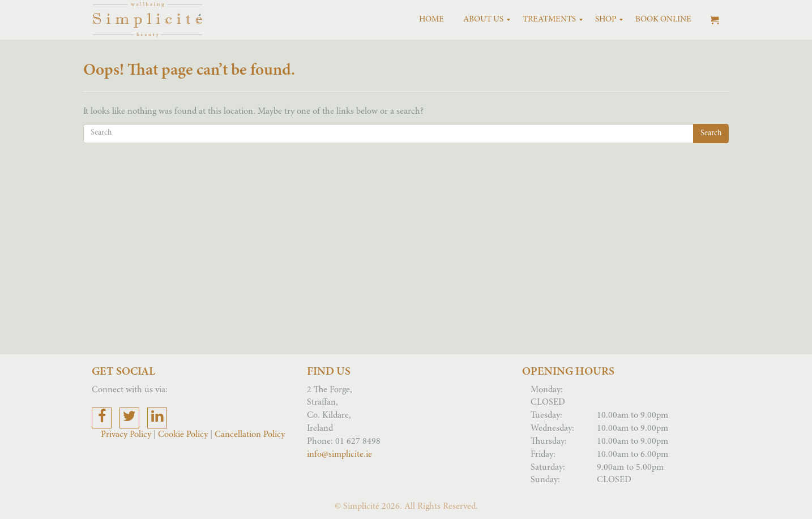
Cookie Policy (183, 435)
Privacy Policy (127, 435)
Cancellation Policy (250, 435)
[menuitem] (431, 20)
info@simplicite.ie (339, 454)
